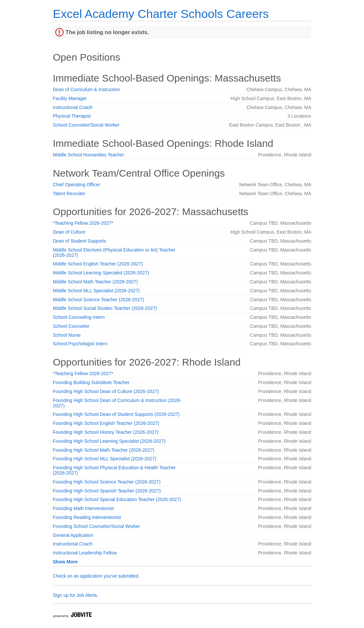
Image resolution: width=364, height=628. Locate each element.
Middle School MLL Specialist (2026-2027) (97, 291)
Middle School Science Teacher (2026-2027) (99, 300)
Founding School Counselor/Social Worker (97, 526)
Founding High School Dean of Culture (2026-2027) (106, 391)
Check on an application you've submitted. (96, 576)
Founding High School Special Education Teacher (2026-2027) (117, 499)
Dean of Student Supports (80, 241)
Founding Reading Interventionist (87, 517)
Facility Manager (70, 98)
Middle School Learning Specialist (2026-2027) (101, 273)
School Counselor (71, 326)
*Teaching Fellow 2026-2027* (83, 223)
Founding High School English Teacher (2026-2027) (106, 423)
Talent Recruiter (69, 194)
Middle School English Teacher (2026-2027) (98, 264)
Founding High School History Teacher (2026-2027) (106, 432)
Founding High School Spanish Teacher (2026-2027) (107, 491)
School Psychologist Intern (80, 344)
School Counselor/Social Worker (86, 125)
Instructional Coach (73, 107)
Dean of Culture (69, 232)
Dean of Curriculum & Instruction (86, 89)
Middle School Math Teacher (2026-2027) (96, 282)
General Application (73, 535)
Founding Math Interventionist (83, 508)
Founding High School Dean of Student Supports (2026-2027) (116, 414)
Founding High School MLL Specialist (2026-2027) (105, 459)
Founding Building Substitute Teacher (91, 382)
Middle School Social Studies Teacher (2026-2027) (105, 308)
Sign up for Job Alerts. (76, 595)
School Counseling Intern (79, 317)
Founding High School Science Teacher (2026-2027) (107, 482)
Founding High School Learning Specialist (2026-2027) (109, 441)
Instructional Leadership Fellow (85, 553)
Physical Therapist (72, 116)
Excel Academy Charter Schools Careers (161, 14)
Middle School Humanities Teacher (89, 155)
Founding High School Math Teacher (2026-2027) (104, 450)
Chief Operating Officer (77, 185)
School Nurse (67, 335)
